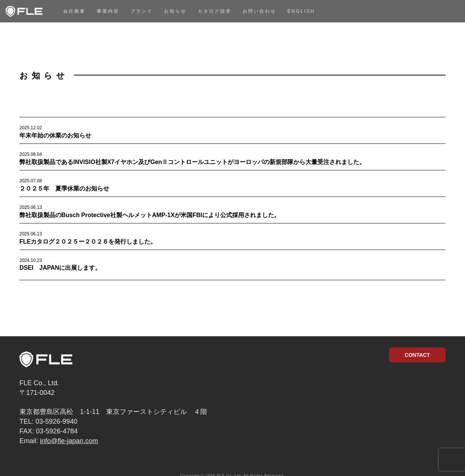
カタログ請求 (215, 11)
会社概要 (74, 11)
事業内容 (108, 11)
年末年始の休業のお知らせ (55, 135)
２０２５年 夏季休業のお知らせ (64, 188)
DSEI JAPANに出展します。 (60, 268)
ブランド (142, 11)
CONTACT (417, 355)
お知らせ (175, 11)
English (301, 11)
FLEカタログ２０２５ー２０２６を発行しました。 (88, 242)
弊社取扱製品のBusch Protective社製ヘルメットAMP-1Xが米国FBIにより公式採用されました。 (150, 215)
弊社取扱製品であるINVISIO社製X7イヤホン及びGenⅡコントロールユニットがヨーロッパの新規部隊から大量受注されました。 (192, 162)
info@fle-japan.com (69, 441)
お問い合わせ (259, 11)
